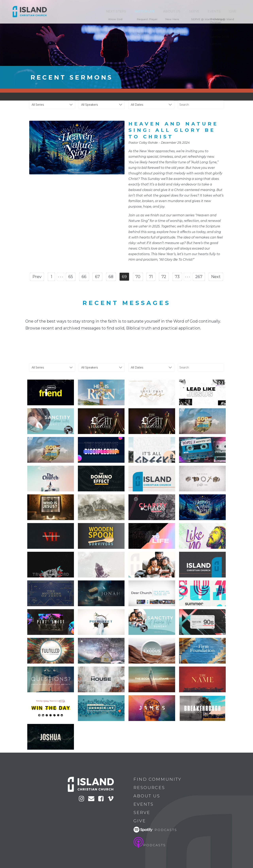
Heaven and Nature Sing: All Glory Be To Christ (173, 130)
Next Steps (145, 12)
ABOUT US (189, 12)
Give (235, 12)
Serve (206, 12)
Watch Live (168, 12)
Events (221, 12)
